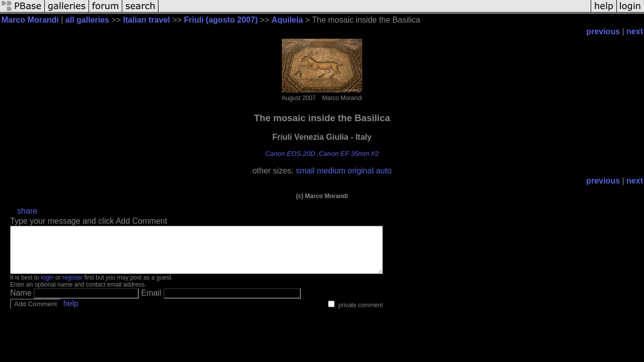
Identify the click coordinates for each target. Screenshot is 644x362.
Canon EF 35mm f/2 (349, 154)
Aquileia (287, 20)
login (47, 287)
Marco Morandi (30, 20)
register (72, 287)
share (27, 211)
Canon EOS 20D (290, 154)
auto (384, 171)
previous (603, 31)
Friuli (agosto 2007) (221, 20)
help (71, 312)
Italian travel (147, 20)
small (305, 171)
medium (331, 171)
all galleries (87, 20)
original (361, 171)
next (635, 31)
